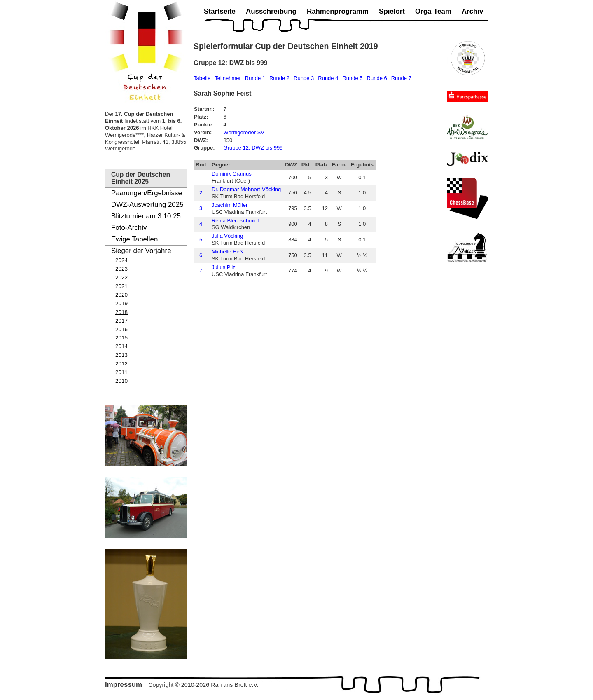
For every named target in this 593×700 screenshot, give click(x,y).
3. (202, 208)
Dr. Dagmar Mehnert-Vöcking (246, 189)
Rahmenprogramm (338, 11)
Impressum (124, 685)
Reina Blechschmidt (235, 221)
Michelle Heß (227, 252)
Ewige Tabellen (134, 239)
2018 (121, 312)
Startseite (220, 11)
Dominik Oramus (232, 174)
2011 (121, 372)
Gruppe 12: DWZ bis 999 (253, 148)
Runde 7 (401, 78)
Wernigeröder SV (244, 132)
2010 (121, 381)
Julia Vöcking (228, 236)
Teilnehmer (228, 78)
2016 (121, 329)
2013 (121, 355)
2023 (121, 269)
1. (202, 177)
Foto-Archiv (129, 228)
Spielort (392, 11)
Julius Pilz (224, 267)
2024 (121, 260)
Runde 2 (279, 78)
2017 (121, 321)
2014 (121, 346)
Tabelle (202, 78)
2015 (121, 338)
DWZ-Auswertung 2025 (147, 205)
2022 (121, 277)
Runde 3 (304, 78)
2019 (121, 303)
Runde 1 (255, 78)
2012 (121, 364)
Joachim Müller (230, 205)
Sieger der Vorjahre (141, 251)
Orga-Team (433, 11)
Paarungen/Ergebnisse (147, 193)
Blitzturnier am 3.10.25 (146, 216)
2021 (121, 286)
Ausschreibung (271, 11)
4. (202, 224)
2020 (121, 295)
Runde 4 (328, 78)
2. (202, 193)
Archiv (473, 11)
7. (202, 270)
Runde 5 (352, 78)
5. (202, 240)
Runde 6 (377, 78)
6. (202, 255)
